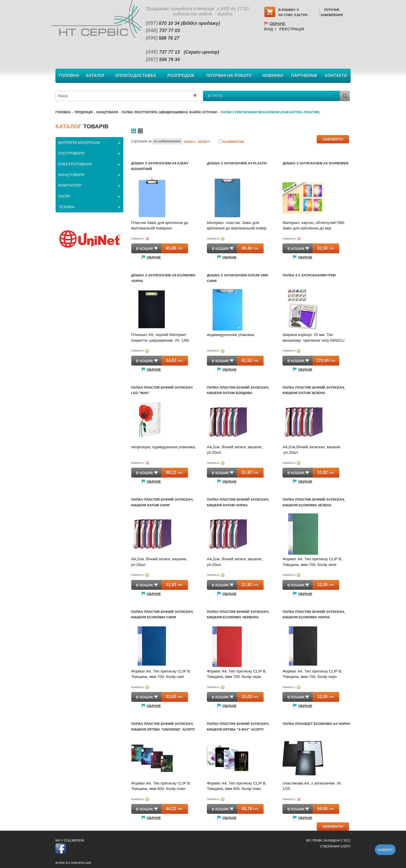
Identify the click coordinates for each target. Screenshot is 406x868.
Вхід (269, 29)
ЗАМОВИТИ (333, 139)
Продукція (84, 112)
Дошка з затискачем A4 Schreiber (315, 163)
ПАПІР (64, 196)
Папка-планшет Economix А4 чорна (316, 724)
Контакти (336, 76)
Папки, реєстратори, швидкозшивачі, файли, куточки (169, 112)
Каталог (96, 76)
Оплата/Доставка (136, 76)
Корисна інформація (73, 863)
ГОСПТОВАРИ (71, 153)
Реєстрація (292, 29)
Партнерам (304, 76)
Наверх (385, 850)
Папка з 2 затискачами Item (309, 275)
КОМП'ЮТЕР (70, 185)
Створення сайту (335, 846)
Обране (277, 23)
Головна (69, 76)
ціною (189, 141)
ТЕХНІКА (66, 207)
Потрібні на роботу (229, 76)
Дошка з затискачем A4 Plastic (237, 163)
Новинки (273, 76)
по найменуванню (167, 141)
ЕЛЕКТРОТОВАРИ (75, 164)
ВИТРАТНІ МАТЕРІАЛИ (79, 142)
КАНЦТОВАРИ (107, 112)
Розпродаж (181, 76)
